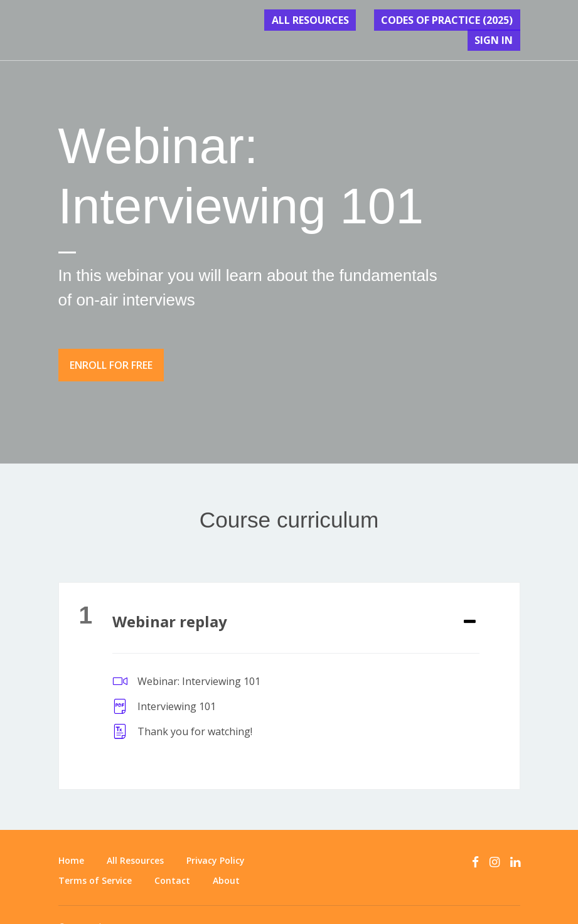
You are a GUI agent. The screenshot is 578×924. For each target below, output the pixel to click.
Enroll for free (111, 345)
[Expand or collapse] (470, 595)
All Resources (279, 20)
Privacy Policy (216, 833)
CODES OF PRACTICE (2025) (400, 20)
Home (71, 833)
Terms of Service (95, 853)
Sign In (501, 20)
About (226, 853)
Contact (172, 853)
